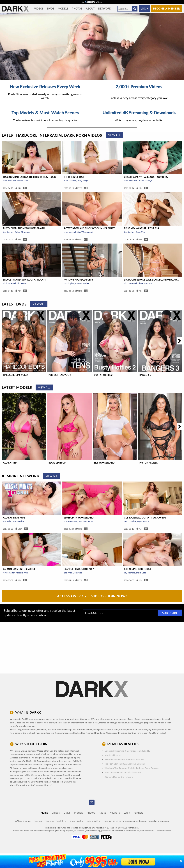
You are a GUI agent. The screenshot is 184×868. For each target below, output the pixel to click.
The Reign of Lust (74, 177)
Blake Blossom (145, 283)
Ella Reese (22, 283)
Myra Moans (143, 521)
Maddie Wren (22, 573)
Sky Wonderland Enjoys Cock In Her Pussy (89, 228)
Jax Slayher (8, 232)
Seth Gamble (130, 521)
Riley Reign (83, 181)
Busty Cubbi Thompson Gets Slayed (24, 228)
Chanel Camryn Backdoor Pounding (146, 177)
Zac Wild (7, 521)
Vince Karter (9, 573)
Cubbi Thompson (23, 232)
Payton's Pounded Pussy (78, 280)
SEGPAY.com (117, 831)
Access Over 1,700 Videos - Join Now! (92, 596)
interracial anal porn (109, 729)
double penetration (128, 729)
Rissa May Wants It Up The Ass (141, 228)
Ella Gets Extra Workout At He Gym (24, 280)
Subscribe (170, 613)
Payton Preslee (82, 283)
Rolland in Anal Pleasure (69, 764)
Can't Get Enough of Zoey (79, 569)
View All (114, 135)
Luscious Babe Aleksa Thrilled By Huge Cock (29, 177)
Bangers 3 (145, 375)
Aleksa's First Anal (14, 518)
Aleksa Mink (23, 181)
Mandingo (100, 733)
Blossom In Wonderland (79, 518)
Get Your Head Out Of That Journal (145, 518)
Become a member (166, 9)
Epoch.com (29, 831)
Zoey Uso (78, 573)
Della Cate (141, 573)
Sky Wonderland (85, 232)
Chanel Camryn (145, 181)
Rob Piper (86, 733)
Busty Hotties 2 (103, 375)
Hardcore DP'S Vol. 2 (15, 375)
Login (145, 9)
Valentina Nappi (65, 729)
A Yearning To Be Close (138, 569)
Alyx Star (52, 729)
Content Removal (163, 831)
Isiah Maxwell (9, 181)
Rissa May (140, 232)
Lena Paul (42, 729)
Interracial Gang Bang (43, 764)
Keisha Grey (16, 729)
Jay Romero (130, 573)
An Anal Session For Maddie (20, 569)
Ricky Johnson (62, 733)
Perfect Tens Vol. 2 (60, 375)
